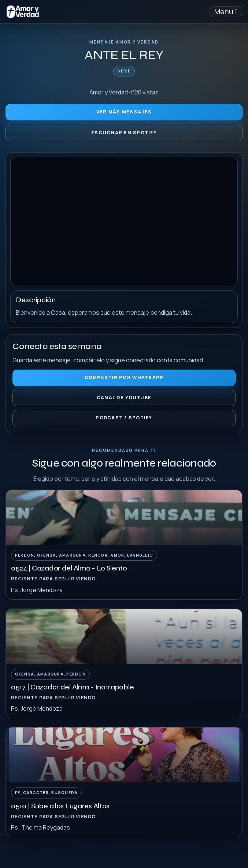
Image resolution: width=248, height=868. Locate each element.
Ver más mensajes (124, 112)
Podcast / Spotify (124, 418)
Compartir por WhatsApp (124, 377)
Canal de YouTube (124, 398)
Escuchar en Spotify (124, 133)
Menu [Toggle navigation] (226, 12)
